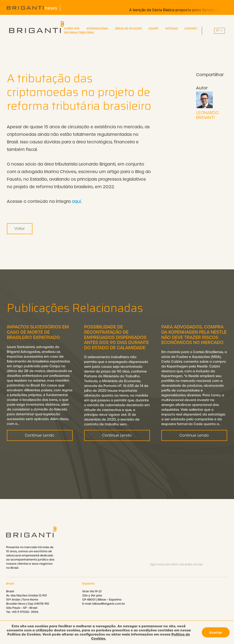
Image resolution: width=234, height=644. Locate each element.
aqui (76, 201)
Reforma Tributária (79, 33)
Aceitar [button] (216, 632)
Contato (191, 29)
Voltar (20, 229)
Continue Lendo (40, 437)
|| (219, 31)
